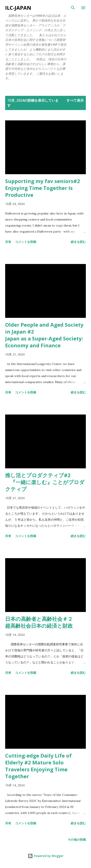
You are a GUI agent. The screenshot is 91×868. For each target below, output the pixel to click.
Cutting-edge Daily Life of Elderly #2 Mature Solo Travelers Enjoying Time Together (38, 766)
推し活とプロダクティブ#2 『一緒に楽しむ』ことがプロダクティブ (45, 482)
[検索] (73, 8)
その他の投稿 (77, 839)
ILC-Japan (18, 8)
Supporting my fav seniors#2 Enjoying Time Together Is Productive (43, 188)
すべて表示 (75, 100)
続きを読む (78, 242)
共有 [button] (8, 242)
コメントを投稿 (26, 242)
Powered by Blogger (46, 856)
